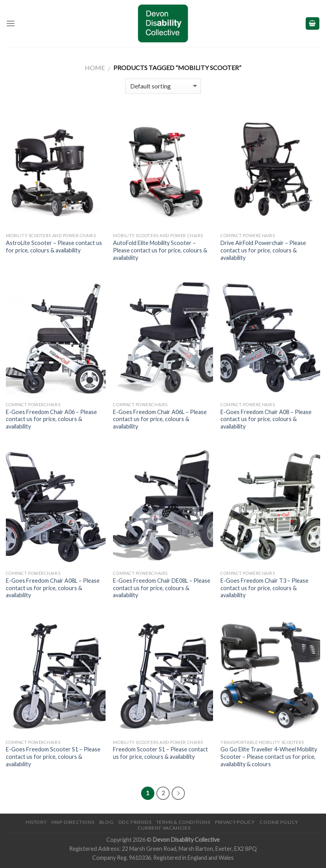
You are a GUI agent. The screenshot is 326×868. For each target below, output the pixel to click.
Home (95, 68)
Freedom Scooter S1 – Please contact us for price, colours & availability (160, 753)
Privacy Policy (235, 822)
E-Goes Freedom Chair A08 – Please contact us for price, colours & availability (266, 419)
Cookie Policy (279, 822)
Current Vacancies (164, 828)
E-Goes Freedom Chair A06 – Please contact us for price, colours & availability (51, 419)
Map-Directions (73, 822)
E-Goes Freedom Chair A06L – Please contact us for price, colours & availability (160, 419)
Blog (106, 822)
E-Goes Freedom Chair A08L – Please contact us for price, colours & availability (53, 588)
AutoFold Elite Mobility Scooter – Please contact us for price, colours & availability (160, 250)
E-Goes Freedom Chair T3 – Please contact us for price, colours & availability (264, 588)
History (36, 822)
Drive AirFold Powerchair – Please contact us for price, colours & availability (263, 250)
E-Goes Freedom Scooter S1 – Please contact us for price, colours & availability (53, 756)
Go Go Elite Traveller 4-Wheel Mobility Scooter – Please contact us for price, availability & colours (269, 756)
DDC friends (135, 822)
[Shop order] (163, 86)
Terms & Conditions (183, 822)
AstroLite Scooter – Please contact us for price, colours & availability (54, 247)
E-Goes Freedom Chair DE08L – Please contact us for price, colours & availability (162, 588)
